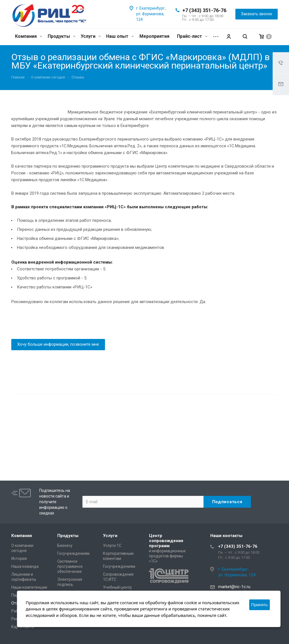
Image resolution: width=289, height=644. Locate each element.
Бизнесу (65, 546)
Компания (29, 36)
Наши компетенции (29, 587)
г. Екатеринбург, (151, 8)
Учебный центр (117, 587)
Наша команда (25, 566)
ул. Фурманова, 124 (237, 575)
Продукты (62, 36)
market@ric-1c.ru (234, 587)
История (19, 558)
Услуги (91, 36)
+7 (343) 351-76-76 (204, 10)
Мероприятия (154, 36)
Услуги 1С (112, 546)
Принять (260, 605)
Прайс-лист (192, 36)
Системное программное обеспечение (70, 566)
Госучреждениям (73, 553)
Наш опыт (120, 36)
